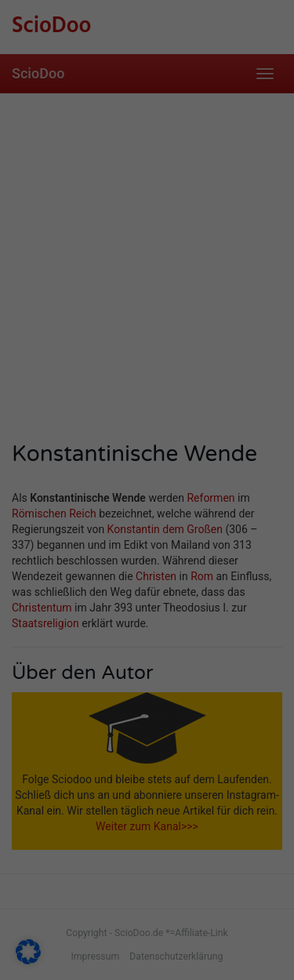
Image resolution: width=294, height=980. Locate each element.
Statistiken (74, 542)
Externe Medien (201, 516)
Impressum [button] (233, 766)
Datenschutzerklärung (189, 441)
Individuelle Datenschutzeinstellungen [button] (147, 718)
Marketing (209, 542)
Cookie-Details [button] (69, 766)
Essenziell (65, 516)
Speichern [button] (147, 657)
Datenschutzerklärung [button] (154, 766)
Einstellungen (49, 475)
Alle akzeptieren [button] (147, 604)
